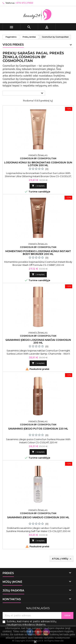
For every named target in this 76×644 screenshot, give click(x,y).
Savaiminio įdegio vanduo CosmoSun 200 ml (38, 517)
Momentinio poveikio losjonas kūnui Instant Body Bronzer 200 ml (38, 253)
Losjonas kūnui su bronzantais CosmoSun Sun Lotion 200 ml (38, 164)
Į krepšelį (38, 186)
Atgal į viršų (62, 559)
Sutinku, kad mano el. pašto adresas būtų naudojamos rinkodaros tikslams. (31, 623)
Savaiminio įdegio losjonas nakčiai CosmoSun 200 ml (38, 341)
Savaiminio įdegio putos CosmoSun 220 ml (38, 429)
